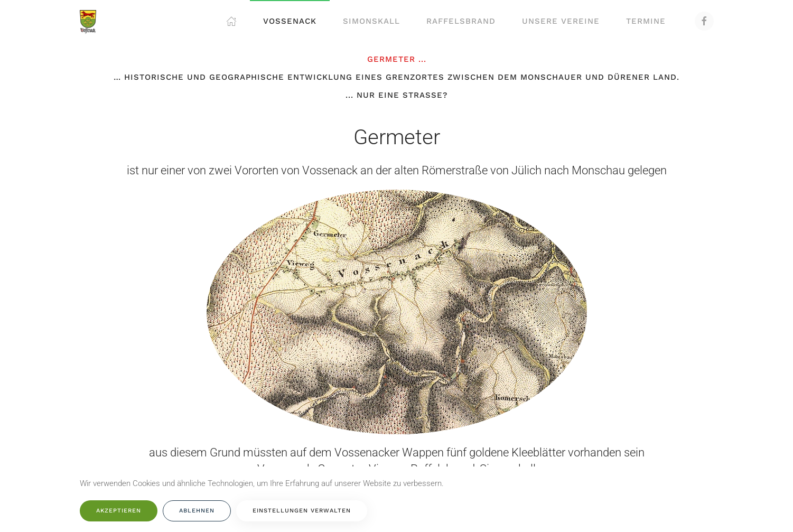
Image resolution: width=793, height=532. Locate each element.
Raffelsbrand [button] (461, 21)
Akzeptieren (119, 511)
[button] (231, 21)
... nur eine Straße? (396, 95)
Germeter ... (397, 59)
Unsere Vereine (561, 21)
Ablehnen (197, 511)
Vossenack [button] (290, 21)
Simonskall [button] (371, 21)
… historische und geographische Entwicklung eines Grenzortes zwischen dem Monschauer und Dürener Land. (396, 77)
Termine (646, 21)
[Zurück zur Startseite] (88, 21)
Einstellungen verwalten (302, 511)
